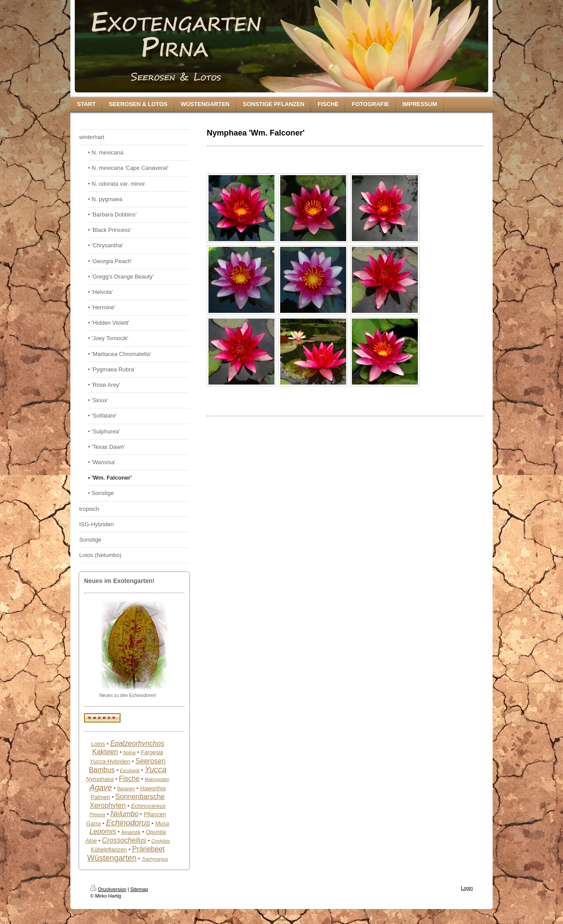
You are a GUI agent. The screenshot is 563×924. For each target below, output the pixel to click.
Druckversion (108, 889)
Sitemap (139, 889)
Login (467, 888)
